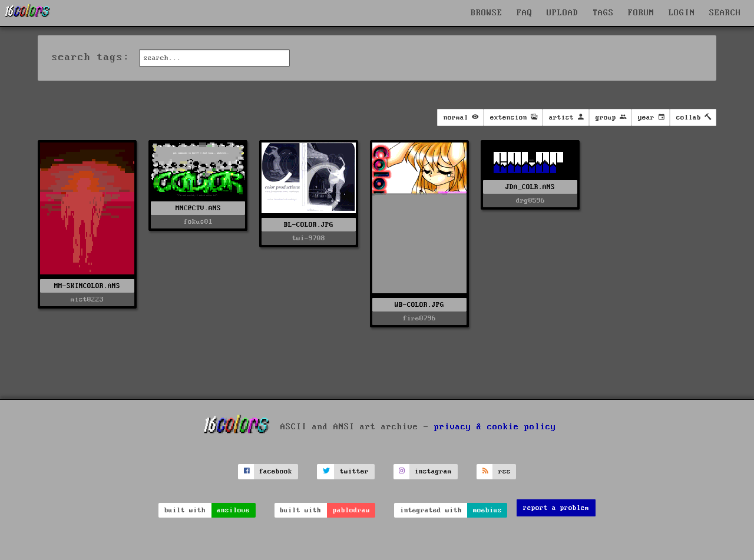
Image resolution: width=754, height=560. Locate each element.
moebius (487, 510)
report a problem (556, 508)
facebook (276, 471)
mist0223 (87, 299)
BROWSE (487, 13)
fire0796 (419, 318)
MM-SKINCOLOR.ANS (87, 286)
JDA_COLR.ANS (530, 187)
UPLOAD (563, 13)
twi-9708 (309, 238)
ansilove (233, 510)
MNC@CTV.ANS (198, 208)
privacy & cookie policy (495, 427)
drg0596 (530, 201)
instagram (433, 471)
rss (505, 471)
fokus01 (198, 222)
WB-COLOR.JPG (419, 305)
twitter (354, 471)
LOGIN (682, 13)
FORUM (641, 13)
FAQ (525, 13)
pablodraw (351, 510)
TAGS (603, 13)
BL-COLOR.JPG (309, 225)
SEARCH (725, 13)
